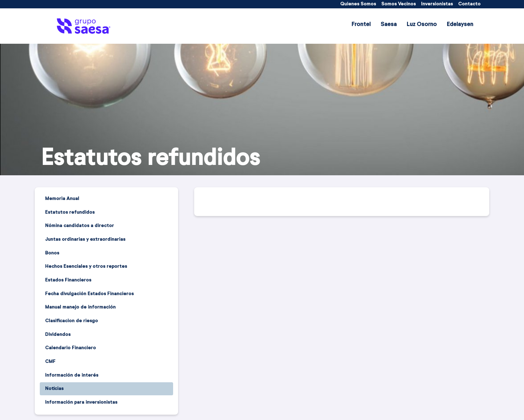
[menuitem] (358, 4)
